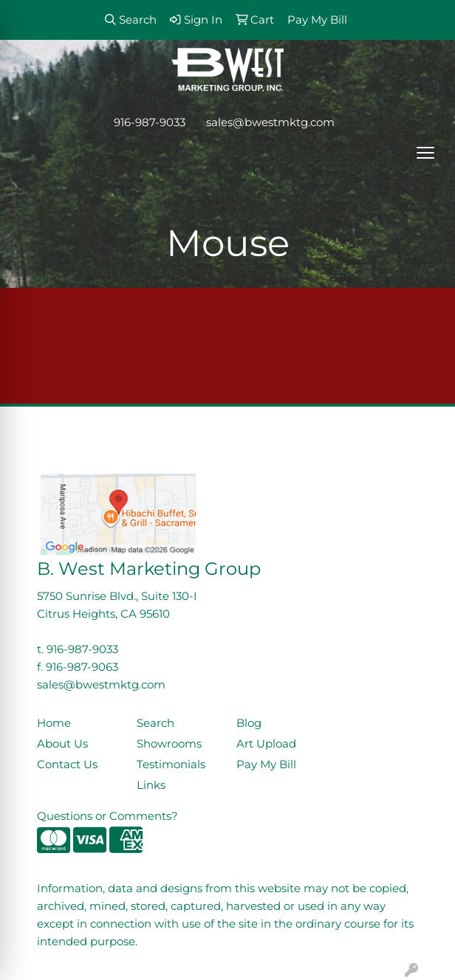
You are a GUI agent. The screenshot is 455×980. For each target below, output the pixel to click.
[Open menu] (425, 153)
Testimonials (171, 765)
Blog (249, 723)
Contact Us (67, 765)
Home (54, 723)
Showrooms (169, 744)
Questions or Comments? (107, 816)
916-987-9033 (150, 122)
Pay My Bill (266, 765)
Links (151, 785)
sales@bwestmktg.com (270, 122)
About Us (62, 744)
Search (155, 723)
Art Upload (266, 744)
